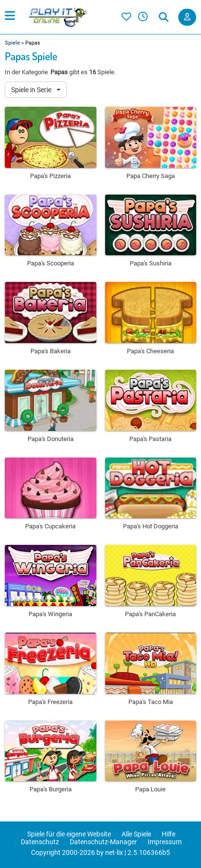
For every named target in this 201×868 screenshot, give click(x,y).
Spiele (12, 43)
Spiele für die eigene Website (69, 834)
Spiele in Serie (32, 90)
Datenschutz (40, 842)
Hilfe (169, 834)
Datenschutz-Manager (103, 842)
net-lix (114, 852)
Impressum (165, 842)
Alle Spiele (136, 834)
